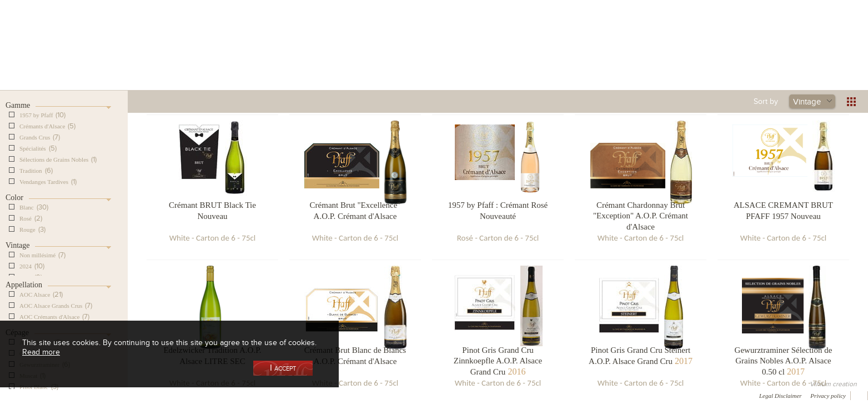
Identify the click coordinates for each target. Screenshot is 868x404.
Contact (255, 395)
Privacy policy (828, 396)
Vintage (807, 101)
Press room (212, 395)
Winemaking (552, 58)
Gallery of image (159, 395)
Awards (50, 395)
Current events (715, 58)
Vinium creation (833, 384)
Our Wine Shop (239, 58)
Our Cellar (157, 58)
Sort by (766, 101)
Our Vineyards (320, 58)
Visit (634, 58)
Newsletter (298, 395)
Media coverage (99, 395)
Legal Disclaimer (781, 396)
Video (338, 395)
